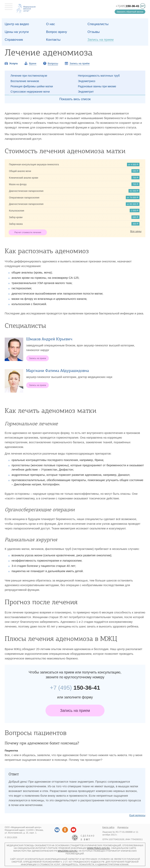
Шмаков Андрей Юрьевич (49, 339)
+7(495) (127, 6)
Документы (123, 827)
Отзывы (94, 32)
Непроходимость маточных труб (99, 76)
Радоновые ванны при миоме (97, 86)
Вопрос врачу (57, 32)
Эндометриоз (87, 81)
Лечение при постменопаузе (29, 76)
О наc (50, 24)
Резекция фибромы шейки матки (32, 86)
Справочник (14, 40)
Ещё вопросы (137, 815)
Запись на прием (75, 711)
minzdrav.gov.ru (67, 851)
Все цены (136, 231)
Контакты (53, 40)
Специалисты (98, 24)
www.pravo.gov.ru (99, 848)
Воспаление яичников (25, 81)
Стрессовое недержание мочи (30, 92)
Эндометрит (86, 92)
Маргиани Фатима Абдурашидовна (58, 371)
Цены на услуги (17, 32)
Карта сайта (108, 827)
